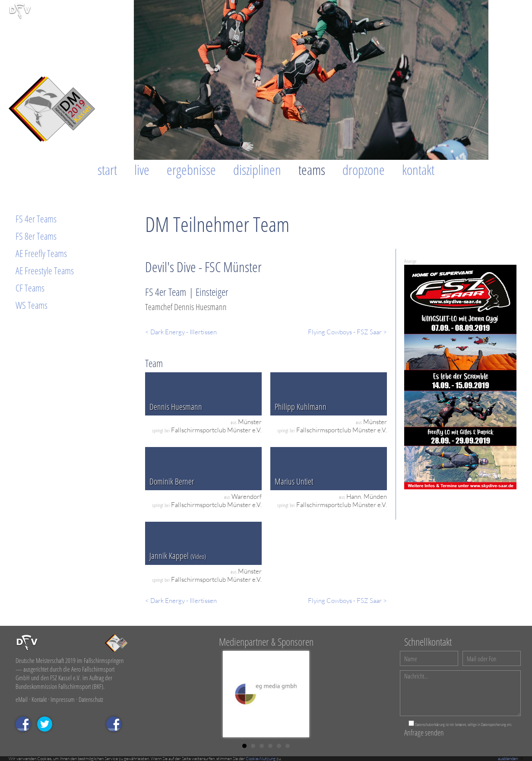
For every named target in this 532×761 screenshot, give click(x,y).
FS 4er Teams (36, 219)
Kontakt (418, 170)
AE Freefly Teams (41, 253)
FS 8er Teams (36, 236)
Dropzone (364, 170)
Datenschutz (91, 699)
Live (142, 170)
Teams (312, 170)
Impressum (63, 699)
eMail (22, 699)
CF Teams (30, 288)
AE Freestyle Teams (45, 270)
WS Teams (32, 305)
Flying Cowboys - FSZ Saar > (347, 332)
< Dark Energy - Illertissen (181, 332)
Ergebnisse (191, 170)
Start (107, 170)
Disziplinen (257, 170)
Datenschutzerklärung (430, 724)
